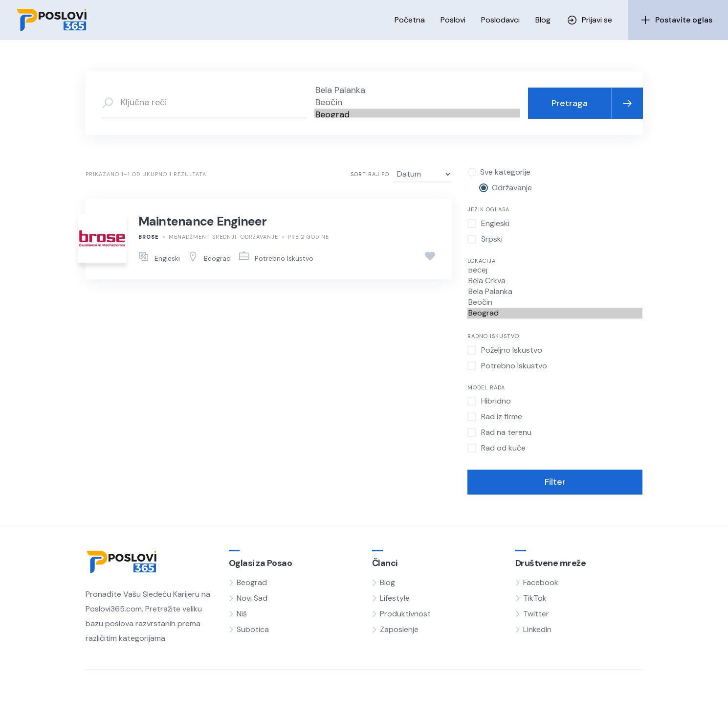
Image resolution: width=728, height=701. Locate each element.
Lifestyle (395, 598)
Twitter (536, 614)
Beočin (417, 102)
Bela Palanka (417, 90)
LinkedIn (537, 629)
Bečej (555, 270)
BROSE (149, 237)
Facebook (541, 582)
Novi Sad (252, 598)
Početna (410, 20)
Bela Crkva (555, 281)
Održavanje (259, 237)
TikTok (535, 598)
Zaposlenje (399, 629)
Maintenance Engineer (203, 221)
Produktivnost (405, 614)
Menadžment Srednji (203, 237)
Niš (242, 614)
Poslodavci (500, 20)
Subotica (253, 629)
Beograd (417, 115)
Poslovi (453, 20)
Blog (543, 20)
